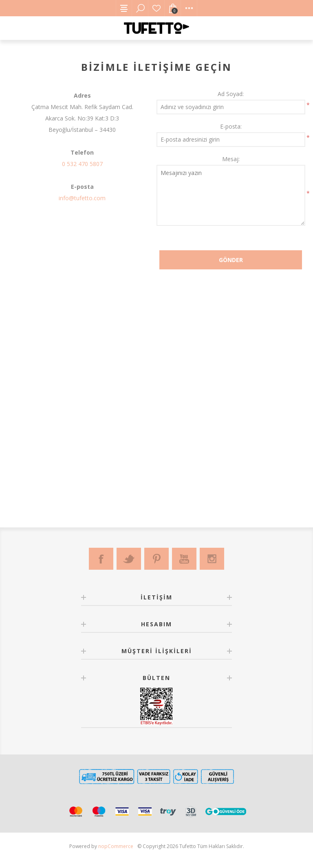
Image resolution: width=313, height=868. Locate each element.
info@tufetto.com (82, 198)
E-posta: (231, 126)
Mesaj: (231, 159)
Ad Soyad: (231, 94)
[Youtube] (184, 559)
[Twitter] (129, 559)
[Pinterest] (156, 559)
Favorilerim (156, 8)
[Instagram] (212, 559)
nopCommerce (116, 846)
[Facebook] (101, 559)
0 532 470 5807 (82, 164)
